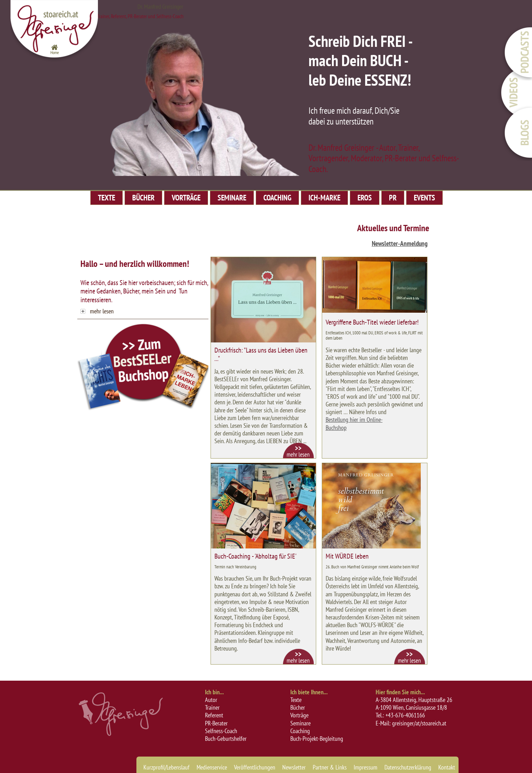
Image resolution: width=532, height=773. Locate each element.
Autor (211, 700)
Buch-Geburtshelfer (226, 739)
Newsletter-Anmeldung (400, 243)
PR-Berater (216, 723)
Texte (296, 700)
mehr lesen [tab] (97, 311)
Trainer (212, 707)
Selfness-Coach (221, 731)
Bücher (298, 707)
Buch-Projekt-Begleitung (317, 739)
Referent (214, 715)
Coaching (300, 731)
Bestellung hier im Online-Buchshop (354, 424)
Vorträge (299, 715)
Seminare (300, 723)
